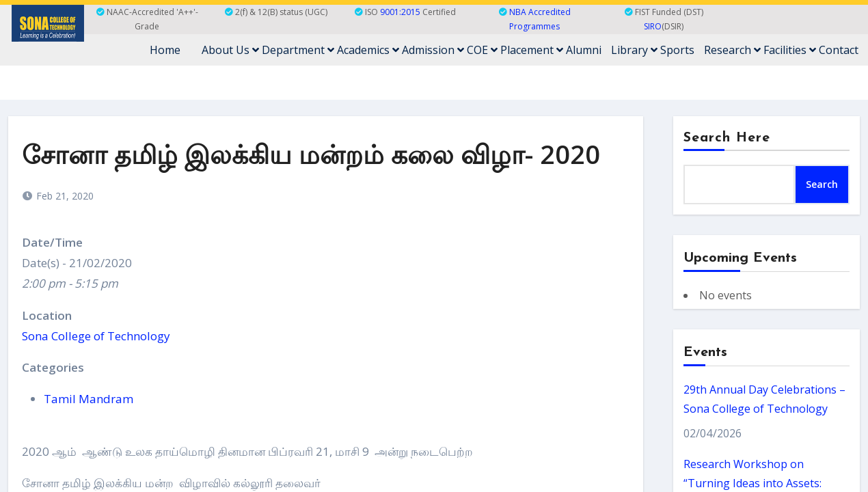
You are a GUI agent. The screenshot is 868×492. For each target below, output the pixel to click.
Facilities (790, 50)
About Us (230, 50)
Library (634, 50)
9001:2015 (400, 12)
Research (732, 50)
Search (822, 184)
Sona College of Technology (96, 336)
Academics (368, 50)
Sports (677, 50)
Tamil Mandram (89, 399)
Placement (532, 50)
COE (482, 50)
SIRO (653, 26)
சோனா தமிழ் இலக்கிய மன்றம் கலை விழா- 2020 (311, 154)
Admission (433, 50)
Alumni (584, 50)
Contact (839, 50)
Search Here (727, 138)
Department (298, 50)
